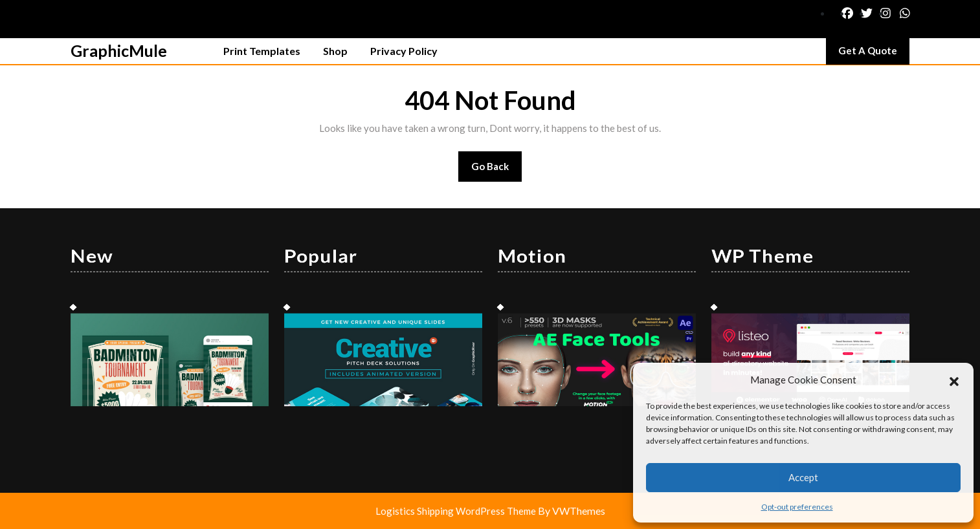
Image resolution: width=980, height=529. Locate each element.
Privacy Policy (404, 51)
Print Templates (262, 51)
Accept (803, 477)
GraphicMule (119, 50)
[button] (954, 380)
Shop (335, 51)
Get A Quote (874, 54)
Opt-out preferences (797, 507)
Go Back (497, 170)
